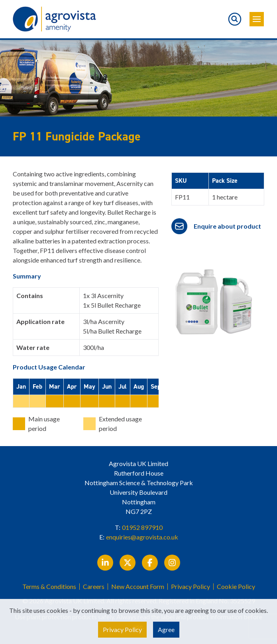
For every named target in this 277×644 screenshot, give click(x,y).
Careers (94, 587)
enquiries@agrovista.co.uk (142, 537)
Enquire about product (227, 226)
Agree (166, 629)
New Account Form (138, 587)
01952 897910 (142, 527)
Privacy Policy (191, 587)
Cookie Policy (236, 587)
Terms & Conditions (49, 587)
